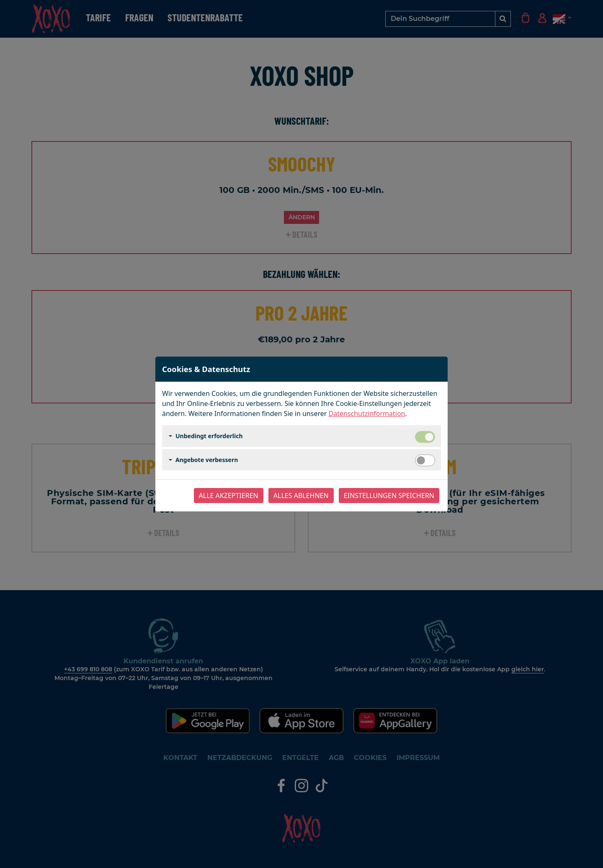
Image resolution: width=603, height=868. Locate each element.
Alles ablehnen (301, 496)
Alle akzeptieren (229, 496)
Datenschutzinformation (367, 413)
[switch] (425, 460)
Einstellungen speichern (389, 496)
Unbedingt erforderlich (209, 436)
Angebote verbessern (207, 460)
